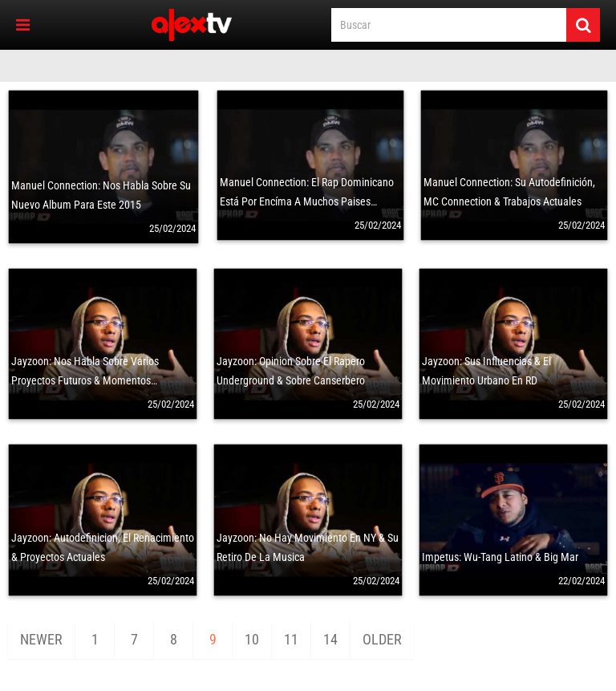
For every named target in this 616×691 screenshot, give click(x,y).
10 (252, 639)
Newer (41, 639)
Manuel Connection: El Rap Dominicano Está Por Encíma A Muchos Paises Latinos (307, 201)
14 (330, 639)
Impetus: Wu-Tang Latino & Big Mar (500, 557)
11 (291, 639)
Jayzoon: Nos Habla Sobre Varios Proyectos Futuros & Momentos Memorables (85, 380)
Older (382, 639)
